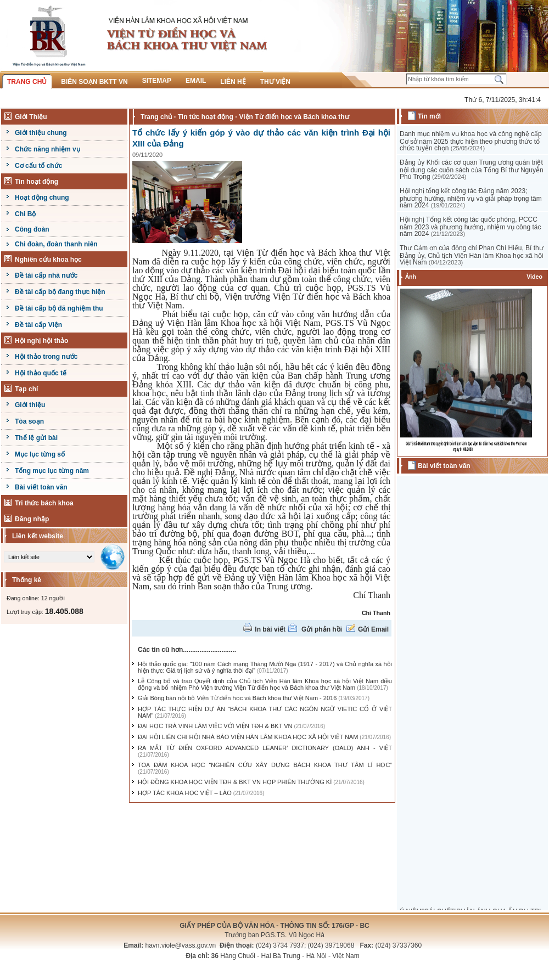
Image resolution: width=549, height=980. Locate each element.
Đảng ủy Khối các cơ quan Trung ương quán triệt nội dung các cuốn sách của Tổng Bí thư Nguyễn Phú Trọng (472, 170)
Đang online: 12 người (36, 598)
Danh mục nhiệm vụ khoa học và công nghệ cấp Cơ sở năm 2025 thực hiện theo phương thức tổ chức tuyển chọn (471, 141)
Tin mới (429, 116)
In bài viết (270, 629)
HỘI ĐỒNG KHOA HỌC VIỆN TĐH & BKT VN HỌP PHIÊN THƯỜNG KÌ (235, 782)
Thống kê (27, 580)
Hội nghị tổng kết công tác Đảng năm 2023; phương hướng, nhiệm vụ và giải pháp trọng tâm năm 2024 (471, 198)
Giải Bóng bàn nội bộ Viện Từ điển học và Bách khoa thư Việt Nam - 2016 (237, 698)
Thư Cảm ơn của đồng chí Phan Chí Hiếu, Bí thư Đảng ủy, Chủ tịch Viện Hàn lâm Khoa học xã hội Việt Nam (472, 255)
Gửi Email (373, 629)
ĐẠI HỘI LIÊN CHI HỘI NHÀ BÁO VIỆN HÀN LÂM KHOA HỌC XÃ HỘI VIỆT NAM (248, 737)
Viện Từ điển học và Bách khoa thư (294, 117)
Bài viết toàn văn (444, 466)
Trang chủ (156, 117)
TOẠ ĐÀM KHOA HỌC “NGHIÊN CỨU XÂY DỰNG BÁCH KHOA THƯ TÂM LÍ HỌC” (265, 765)
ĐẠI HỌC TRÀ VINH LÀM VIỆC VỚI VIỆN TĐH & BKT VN (215, 726)
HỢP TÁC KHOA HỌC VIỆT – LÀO (185, 793)
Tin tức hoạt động (206, 117)
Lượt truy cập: (45, 612)
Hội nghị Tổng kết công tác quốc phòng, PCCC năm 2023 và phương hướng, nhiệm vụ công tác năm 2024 (470, 227)
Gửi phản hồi (322, 629)
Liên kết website (38, 536)
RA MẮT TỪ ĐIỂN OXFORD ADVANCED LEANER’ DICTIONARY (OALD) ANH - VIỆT (265, 748)
